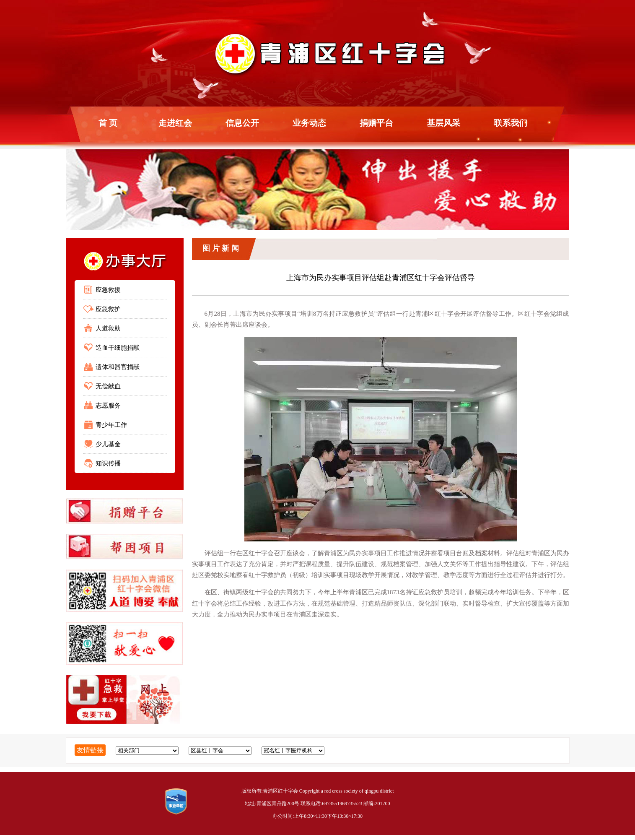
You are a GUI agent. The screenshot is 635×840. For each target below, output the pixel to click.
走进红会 (175, 123)
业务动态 (309, 123)
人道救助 (108, 328)
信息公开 (242, 123)
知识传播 (108, 463)
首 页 (108, 123)
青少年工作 (111, 425)
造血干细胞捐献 (118, 348)
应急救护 (108, 309)
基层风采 (443, 123)
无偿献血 (108, 386)
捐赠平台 (376, 123)
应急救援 (108, 290)
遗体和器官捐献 (118, 367)
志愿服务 (108, 406)
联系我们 (511, 123)
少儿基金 (108, 444)
